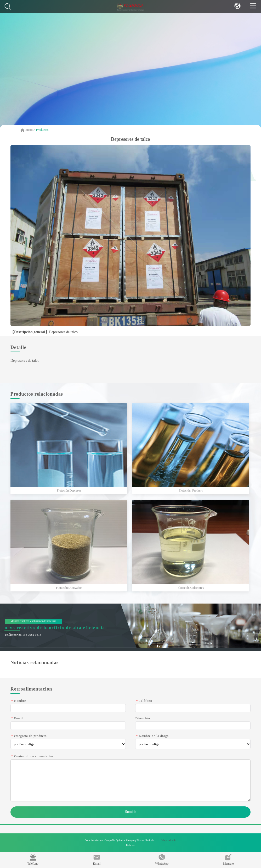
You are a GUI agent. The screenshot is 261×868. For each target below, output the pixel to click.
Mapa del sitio (169, 840)
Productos (42, 130)
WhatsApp (162, 860)
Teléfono (33, 860)
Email (97, 860)
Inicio (29, 130)
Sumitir (130, 812)
